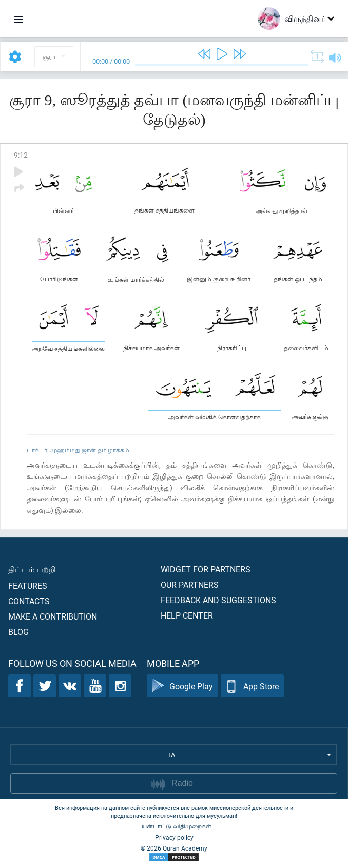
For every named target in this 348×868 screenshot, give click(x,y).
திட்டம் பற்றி (32, 569)
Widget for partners (206, 569)
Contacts (29, 601)
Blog (18, 632)
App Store (252, 686)
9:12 (21, 155)
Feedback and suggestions (218, 600)
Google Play (182, 686)
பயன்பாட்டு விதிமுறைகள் (174, 826)
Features (28, 585)
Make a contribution (53, 616)
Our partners (190, 584)
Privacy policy (174, 837)
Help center (187, 615)
